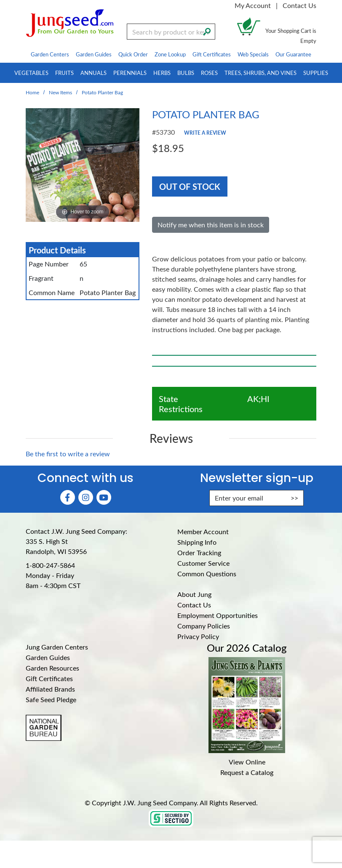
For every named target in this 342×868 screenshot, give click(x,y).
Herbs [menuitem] (162, 73)
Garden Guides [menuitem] (94, 54)
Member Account (203, 531)
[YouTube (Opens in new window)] (104, 497)
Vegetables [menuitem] (31, 73)
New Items (60, 92)
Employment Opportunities (218, 615)
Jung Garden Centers (57, 647)
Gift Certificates (49, 678)
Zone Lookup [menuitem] (170, 54)
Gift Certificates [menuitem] (212, 54)
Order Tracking (199, 552)
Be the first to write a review (68, 454)
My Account (253, 5)
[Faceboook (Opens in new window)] (68, 497)
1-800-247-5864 (50, 565)
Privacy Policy (198, 636)
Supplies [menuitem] (316, 73)
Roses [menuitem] (209, 73)
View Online (247, 762)
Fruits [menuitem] (64, 73)
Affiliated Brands (50, 689)
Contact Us (299, 5)
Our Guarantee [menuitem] (293, 54)
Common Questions (207, 574)
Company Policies (204, 626)
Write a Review (205, 133)
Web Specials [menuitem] (253, 54)
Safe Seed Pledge (51, 699)
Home (32, 92)
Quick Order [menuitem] (133, 54)
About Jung (194, 594)
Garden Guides (48, 657)
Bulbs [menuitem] (186, 73)
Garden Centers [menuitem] (50, 54)
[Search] (207, 31)
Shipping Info (197, 542)
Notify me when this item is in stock (211, 225)
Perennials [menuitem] (130, 73)
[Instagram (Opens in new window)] (86, 497)
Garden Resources (52, 668)
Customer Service (203, 563)
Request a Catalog (247, 772)
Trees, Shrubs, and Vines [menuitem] (261, 73)
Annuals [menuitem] (94, 73)
